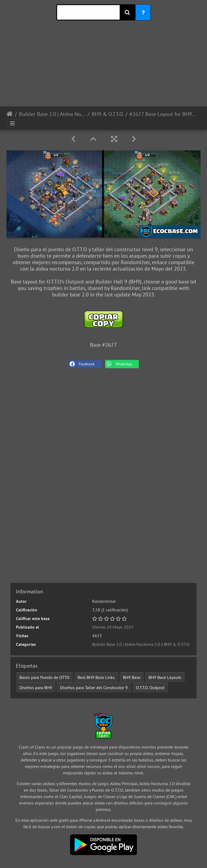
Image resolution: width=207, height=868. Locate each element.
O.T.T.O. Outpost (150, 688)
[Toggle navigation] (12, 123)
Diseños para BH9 (36, 688)
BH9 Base (132, 677)
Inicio (10, 114)
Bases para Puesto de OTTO (44, 677)
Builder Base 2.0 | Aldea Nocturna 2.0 (52, 114)
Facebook (82, 364)
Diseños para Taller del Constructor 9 (94, 688)
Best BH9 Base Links (96, 677)
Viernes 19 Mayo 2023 (113, 627)
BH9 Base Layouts (165, 677)
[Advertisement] (103, 69)
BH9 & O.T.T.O (107, 114)
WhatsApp (119, 364)
